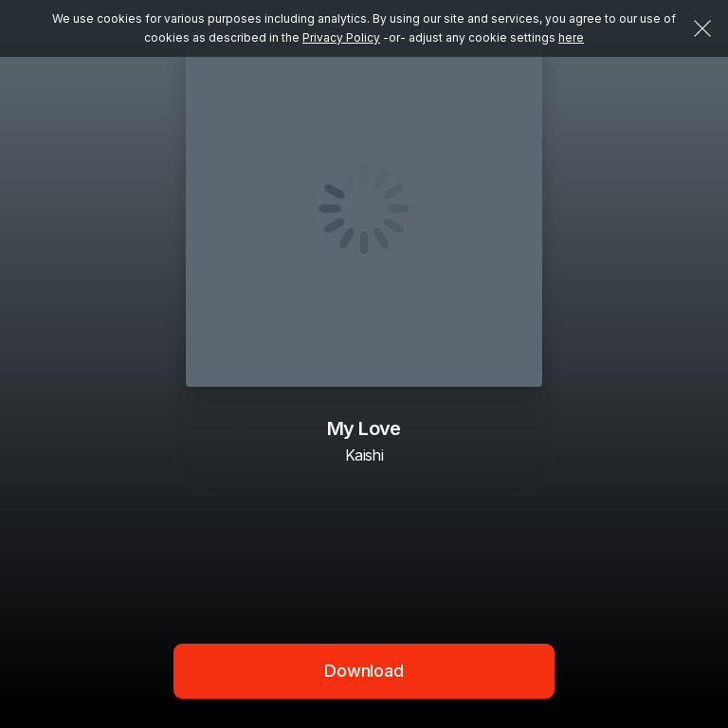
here (571, 37)
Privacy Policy (341, 37)
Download (364, 671)
